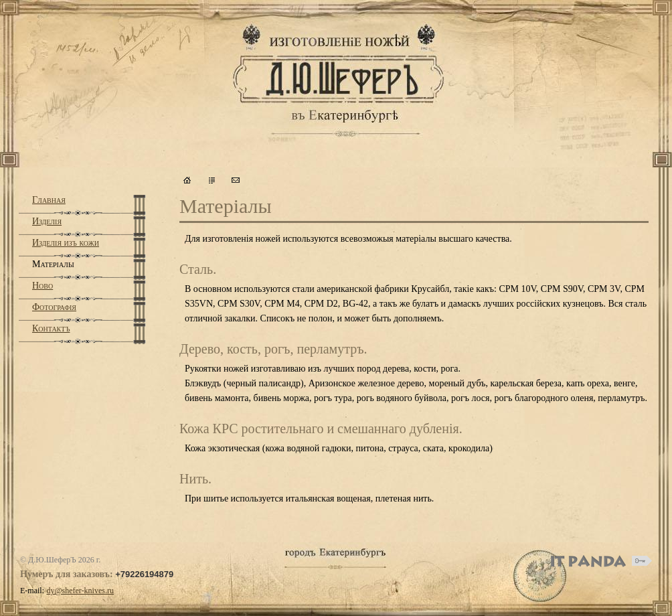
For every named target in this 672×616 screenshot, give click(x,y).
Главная (49, 200)
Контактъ (51, 328)
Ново (43, 286)
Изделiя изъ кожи (66, 243)
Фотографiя (54, 307)
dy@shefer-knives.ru (80, 591)
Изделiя (47, 221)
